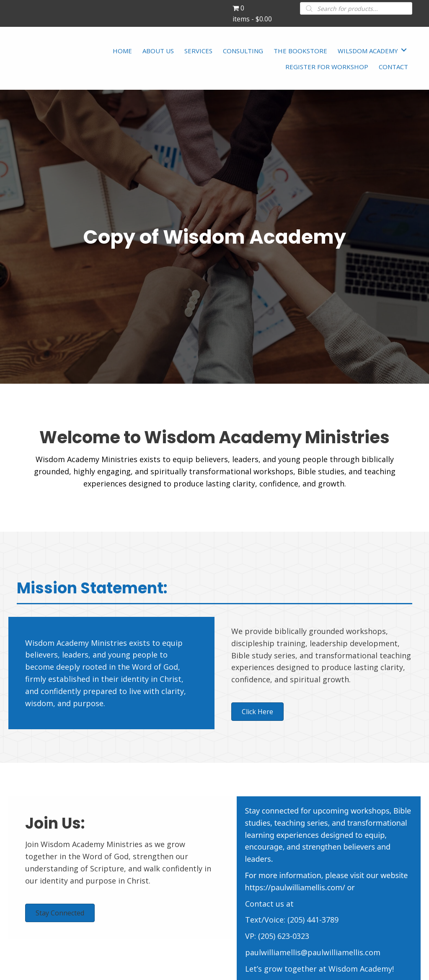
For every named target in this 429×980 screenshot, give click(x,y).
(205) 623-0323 (284, 936)
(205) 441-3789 (313, 920)
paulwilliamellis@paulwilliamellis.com (313, 952)
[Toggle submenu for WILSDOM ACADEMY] (404, 50)
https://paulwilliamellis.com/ (295, 887)
